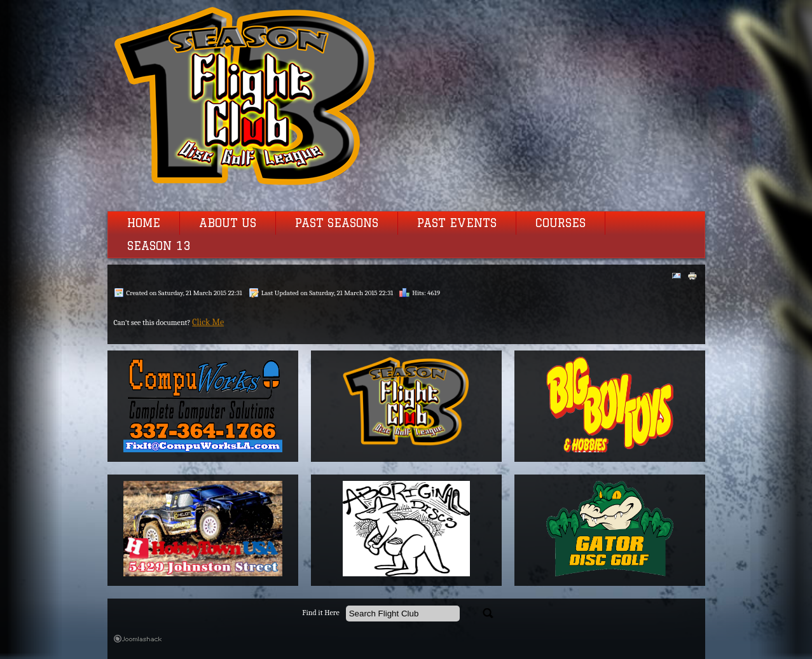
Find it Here (320, 613)
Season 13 (159, 246)
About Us (228, 223)
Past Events (457, 223)
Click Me (208, 322)
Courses (561, 223)
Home (144, 223)
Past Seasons (337, 223)
